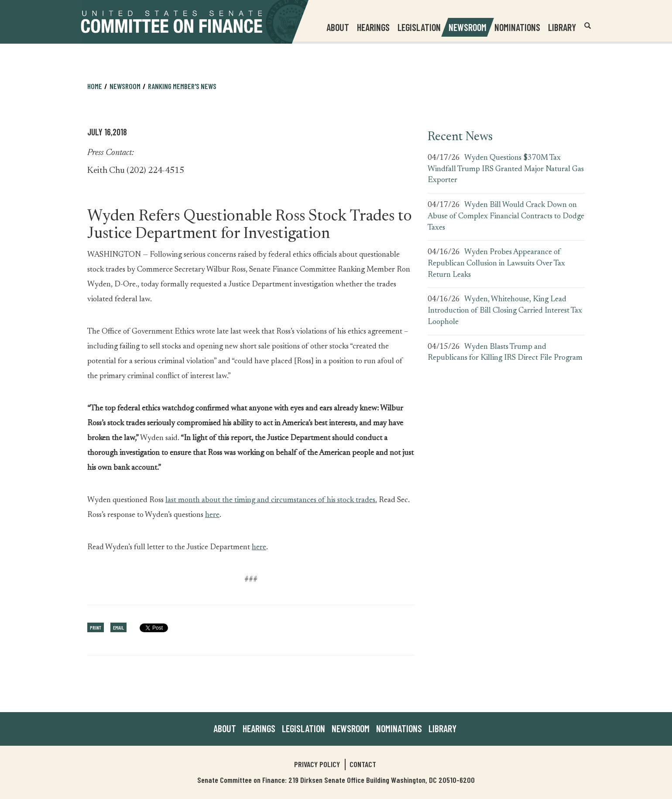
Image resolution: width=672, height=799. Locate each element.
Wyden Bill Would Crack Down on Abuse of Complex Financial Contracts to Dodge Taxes (506, 216)
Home (95, 86)
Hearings (373, 27)
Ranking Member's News (182, 86)
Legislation (419, 27)
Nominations (517, 27)
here (212, 515)
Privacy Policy (317, 764)
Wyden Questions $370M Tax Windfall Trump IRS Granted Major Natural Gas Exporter (506, 169)
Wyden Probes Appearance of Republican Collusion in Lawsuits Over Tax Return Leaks (496, 263)
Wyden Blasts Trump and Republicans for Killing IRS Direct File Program (505, 353)
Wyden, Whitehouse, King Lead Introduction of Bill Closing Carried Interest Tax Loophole (505, 311)
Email (118, 627)
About (225, 728)
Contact (363, 764)
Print (96, 627)
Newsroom (125, 86)
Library (562, 27)
